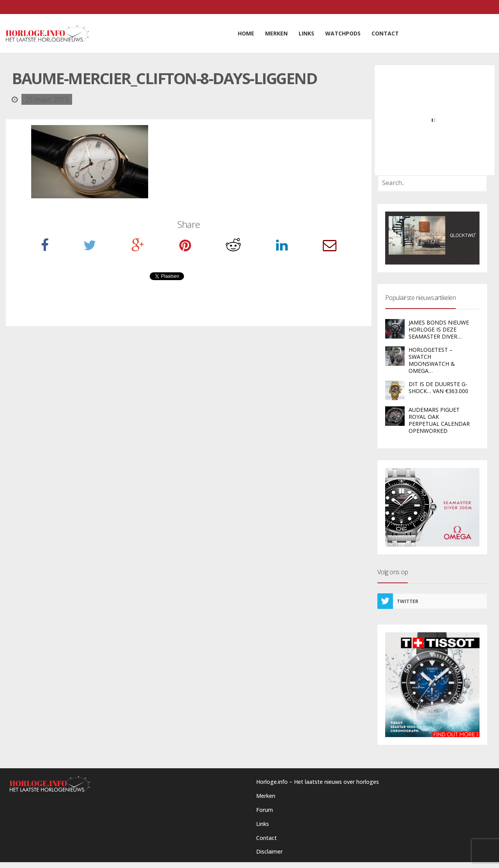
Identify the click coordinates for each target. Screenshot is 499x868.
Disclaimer (269, 851)
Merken (266, 796)
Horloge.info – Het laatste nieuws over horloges (318, 782)
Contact (266, 838)
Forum (265, 810)
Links (263, 824)
